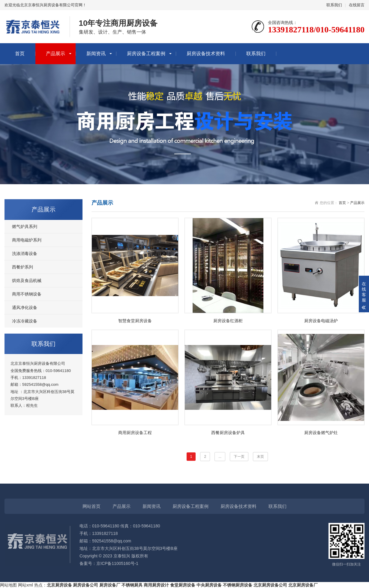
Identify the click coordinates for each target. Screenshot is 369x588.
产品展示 (55, 54)
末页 (260, 457)
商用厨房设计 (156, 585)
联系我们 (334, 5)
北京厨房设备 (59, 585)
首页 (20, 54)
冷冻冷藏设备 (25, 321)
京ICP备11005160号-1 (117, 563)
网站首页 (91, 506)
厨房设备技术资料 (206, 54)
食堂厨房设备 (183, 585)
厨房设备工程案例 (146, 54)
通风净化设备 (25, 307)
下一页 (239, 457)
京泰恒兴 (122, 556)
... (220, 457)
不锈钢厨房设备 (238, 585)
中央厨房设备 (209, 585)
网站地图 (8, 585)
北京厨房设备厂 (303, 585)
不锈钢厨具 (132, 585)
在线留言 (357, 5)
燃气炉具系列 (25, 226)
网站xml (25, 585)
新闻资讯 (96, 54)
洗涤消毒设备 (25, 253)
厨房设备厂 (110, 585)
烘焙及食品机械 (27, 280)
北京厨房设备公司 (270, 585)
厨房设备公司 (85, 585)
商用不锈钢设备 (27, 294)
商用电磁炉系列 (27, 240)
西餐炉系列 (22, 267)
